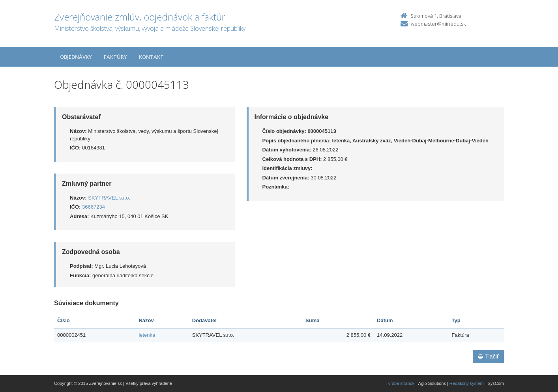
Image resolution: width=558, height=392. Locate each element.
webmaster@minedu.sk (438, 24)
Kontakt (151, 57)
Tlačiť (488, 357)
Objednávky (76, 57)
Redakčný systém (467, 383)
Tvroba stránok (400, 383)
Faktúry (115, 57)
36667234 (94, 207)
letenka (147, 335)
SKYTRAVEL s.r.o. (109, 198)
